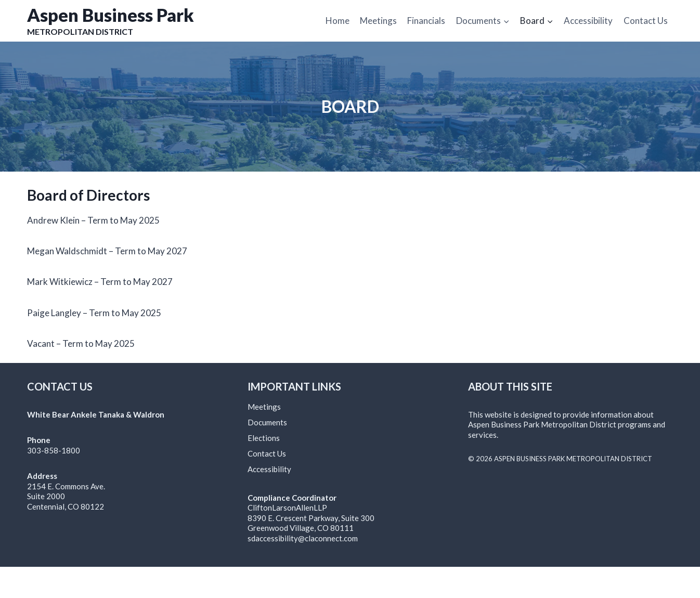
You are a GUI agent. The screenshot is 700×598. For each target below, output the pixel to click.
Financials (426, 21)
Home (338, 21)
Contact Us (646, 21)
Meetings (378, 21)
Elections (264, 438)
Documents (267, 422)
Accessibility (588, 21)
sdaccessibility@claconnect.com (303, 538)
